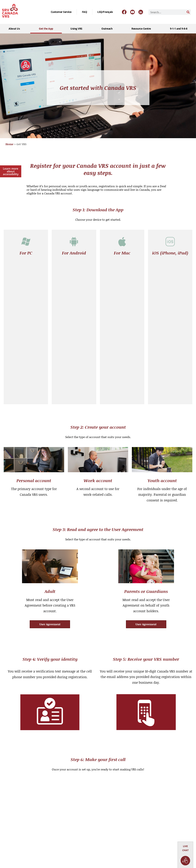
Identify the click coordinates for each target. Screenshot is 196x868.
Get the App (46, 29)
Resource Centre (142, 29)
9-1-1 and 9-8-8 (179, 29)
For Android (74, 253)
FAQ (85, 12)
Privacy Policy (49, 852)
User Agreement (51, 830)
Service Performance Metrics (54, 841)
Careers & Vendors (53, 811)
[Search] (188, 12)
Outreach (108, 29)
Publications (49, 820)
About (7, 792)
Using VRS (77, 29)
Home (9, 144)
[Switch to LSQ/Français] (105, 12)
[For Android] (74, 242)
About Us (15, 29)
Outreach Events (14, 811)
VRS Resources (13, 820)
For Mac (122, 253)
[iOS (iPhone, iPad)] (170, 242)
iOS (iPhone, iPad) (170, 253)
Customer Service (61, 12)
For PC (26, 253)
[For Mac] (122, 242)
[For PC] (26, 242)
